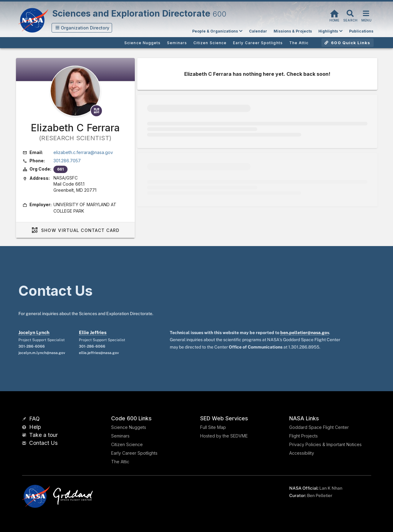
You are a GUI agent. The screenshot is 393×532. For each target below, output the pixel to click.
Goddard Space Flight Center (319, 427)
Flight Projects (304, 436)
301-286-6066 (32, 346)
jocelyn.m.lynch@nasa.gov (42, 353)
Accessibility (302, 453)
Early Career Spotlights (134, 453)
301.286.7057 (67, 161)
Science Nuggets (129, 427)
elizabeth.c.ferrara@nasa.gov (83, 152)
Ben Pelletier (320, 495)
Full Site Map (213, 427)
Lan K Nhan (331, 488)
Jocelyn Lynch (34, 332)
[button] (82, 28)
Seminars (120, 436)
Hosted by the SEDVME (224, 436)
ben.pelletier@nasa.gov (305, 333)
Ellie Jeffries (93, 332)
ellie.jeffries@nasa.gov (99, 353)
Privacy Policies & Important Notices (325, 444)
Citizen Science (127, 444)
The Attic (120, 462)
